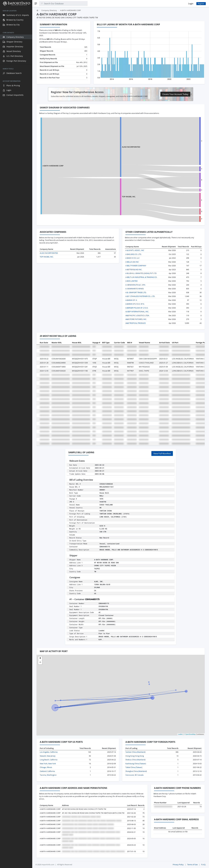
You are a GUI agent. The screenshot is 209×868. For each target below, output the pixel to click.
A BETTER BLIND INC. (134, 270)
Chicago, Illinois (46, 767)
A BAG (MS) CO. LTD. (133, 254)
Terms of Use (192, 865)
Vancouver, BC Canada (134, 775)
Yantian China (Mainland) (135, 752)
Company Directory (49, 10)
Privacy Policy (178, 865)
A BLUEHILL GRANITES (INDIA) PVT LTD (141, 273)
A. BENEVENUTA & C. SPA (135, 285)
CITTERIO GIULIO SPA (178, 141)
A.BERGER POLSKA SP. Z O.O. (137, 308)
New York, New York (48, 764)
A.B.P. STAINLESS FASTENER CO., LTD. (140, 296)
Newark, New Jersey (48, 756)
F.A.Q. (203, 865)
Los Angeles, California (49, 752)
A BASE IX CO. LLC (133, 258)
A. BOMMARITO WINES (135, 289)
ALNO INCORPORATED (115, 147)
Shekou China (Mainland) (135, 760)
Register (201, 4)
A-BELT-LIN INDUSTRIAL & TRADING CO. (141, 277)
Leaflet (180, 734)
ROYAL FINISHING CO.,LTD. (180, 219)
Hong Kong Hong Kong (135, 756)
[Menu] (36, 3)
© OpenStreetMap (190, 734)
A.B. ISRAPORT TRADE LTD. (136, 292)
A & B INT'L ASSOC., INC (135, 250)
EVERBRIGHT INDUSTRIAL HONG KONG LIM (187, 180)
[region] (16, 437)
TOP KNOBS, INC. (113, 197)
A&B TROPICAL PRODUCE (136, 323)
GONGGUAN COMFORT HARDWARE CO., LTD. (187, 169)
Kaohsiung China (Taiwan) (136, 764)
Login (191, 3)
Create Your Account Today (175, 94)
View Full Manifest (162, 453)
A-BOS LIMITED (131, 281)
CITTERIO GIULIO (176, 190)
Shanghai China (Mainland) (136, 771)
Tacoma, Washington (48, 775)
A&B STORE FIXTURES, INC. (136, 319)
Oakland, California (47, 771)
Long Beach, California (49, 760)
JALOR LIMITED (175, 200)
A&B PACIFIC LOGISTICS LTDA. (137, 315)
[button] (40, 658)
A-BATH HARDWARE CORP (53, 166)
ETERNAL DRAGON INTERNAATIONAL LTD (186, 211)
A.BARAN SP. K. (131, 300)
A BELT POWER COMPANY (136, 266)
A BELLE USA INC (132, 262)
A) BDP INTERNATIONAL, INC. (137, 312)
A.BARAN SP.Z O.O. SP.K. (135, 304)
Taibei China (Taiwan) (134, 767)
